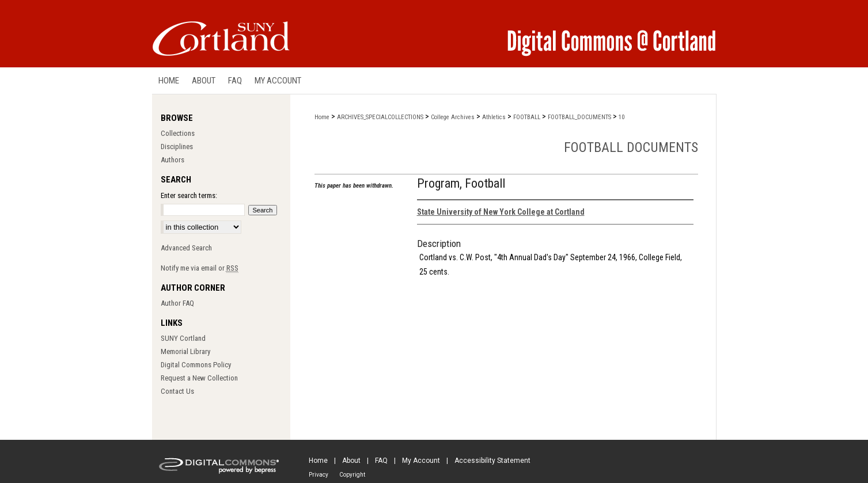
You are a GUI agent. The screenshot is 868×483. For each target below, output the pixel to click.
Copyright (352, 475)
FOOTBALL (527, 117)
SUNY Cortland (183, 338)
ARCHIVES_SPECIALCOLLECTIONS (380, 117)
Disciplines (177, 147)
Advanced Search (186, 248)
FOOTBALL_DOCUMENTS (579, 117)
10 (621, 117)
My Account (421, 461)
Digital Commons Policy (196, 365)
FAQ (381, 461)
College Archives (453, 117)
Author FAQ (177, 303)
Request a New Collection (199, 378)
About (351, 461)
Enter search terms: (189, 195)
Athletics (494, 117)
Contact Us (177, 391)
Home (322, 117)
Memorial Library (185, 351)
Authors (173, 160)
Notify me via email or (200, 268)
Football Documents (631, 147)
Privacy (319, 475)
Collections (178, 133)
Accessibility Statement (492, 461)
